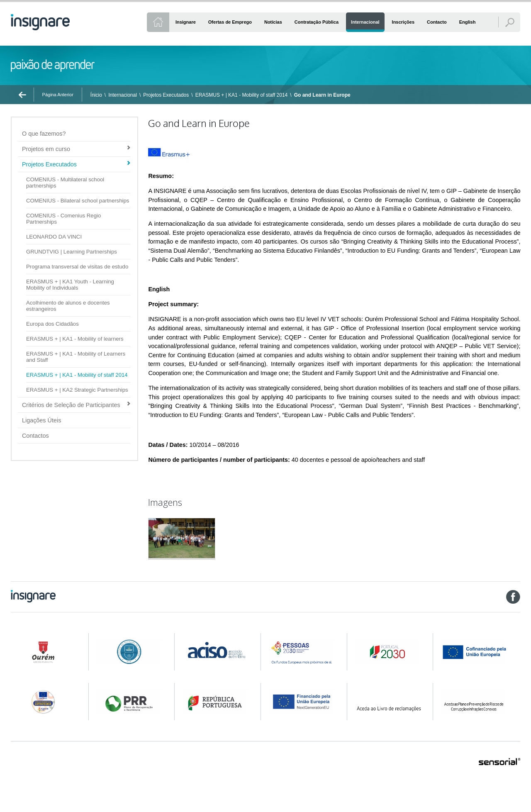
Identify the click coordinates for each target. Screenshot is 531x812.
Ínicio (96, 95)
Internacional (123, 95)
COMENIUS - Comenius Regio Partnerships (63, 219)
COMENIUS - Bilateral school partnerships (78, 201)
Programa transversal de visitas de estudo (77, 267)
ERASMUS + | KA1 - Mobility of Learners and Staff (76, 357)
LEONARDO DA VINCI (54, 237)
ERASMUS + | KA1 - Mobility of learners (75, 339)
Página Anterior (58, 95)
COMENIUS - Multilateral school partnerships (65, 183)
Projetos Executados (166, 95)
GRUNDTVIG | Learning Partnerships (72, 252)
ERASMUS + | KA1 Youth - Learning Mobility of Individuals (70, 285)
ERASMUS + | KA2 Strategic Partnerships (77, 390)
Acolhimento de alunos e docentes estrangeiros (68, 306)
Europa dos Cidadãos (52, 324)
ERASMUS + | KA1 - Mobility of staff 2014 (242, 95)
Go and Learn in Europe (322, 95)
